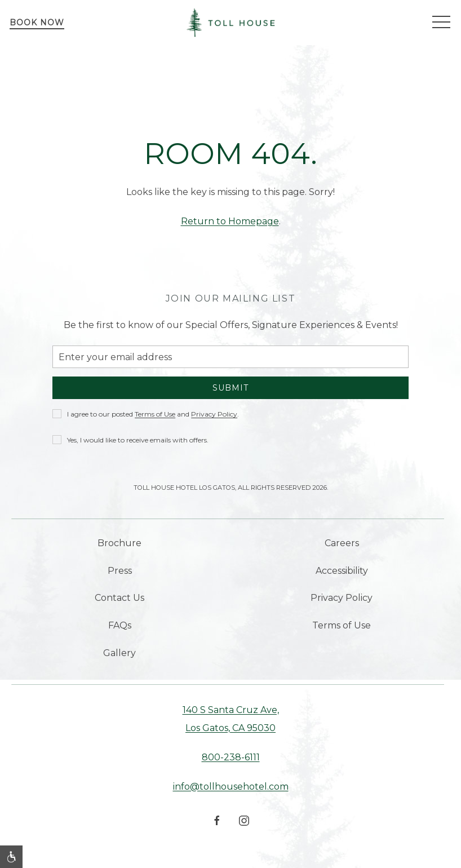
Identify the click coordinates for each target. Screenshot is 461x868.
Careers (342, 543)
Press (120, 571)
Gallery (119, 653)
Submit (230, 388)
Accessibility (342, 571)
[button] (441, 23)
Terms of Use (342, 625)
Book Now (37, 23)
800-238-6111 (231, 757)
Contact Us (119, 598)
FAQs (120, 625)
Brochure (119, 543)
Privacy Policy (342, 598)
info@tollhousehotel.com (231, 787)
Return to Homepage (230, 221)
